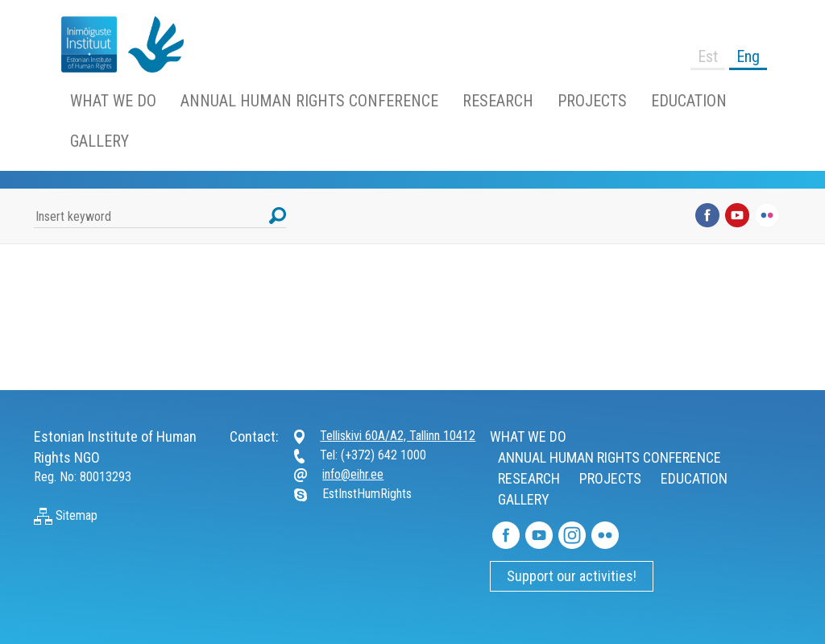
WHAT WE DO (113, 101)
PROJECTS (592, 101)
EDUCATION (689, 101)
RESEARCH (498, 101)
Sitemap (66, 515)
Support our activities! (572, 576)
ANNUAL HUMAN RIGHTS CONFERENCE (309, 101)
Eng (748, 56)
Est (708, 56)
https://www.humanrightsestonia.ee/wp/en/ (82, 44)
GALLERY (99, 141)
